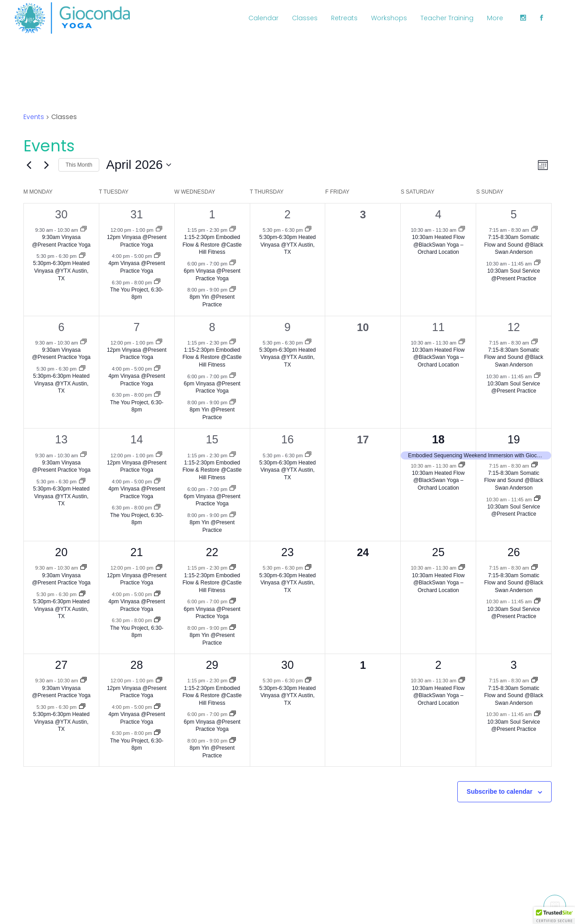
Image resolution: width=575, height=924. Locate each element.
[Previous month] (29, 165)
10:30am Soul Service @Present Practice (514, 387)
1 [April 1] (212, 214)
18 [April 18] (438, 439)
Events (34, 117)
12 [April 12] (514, 327)
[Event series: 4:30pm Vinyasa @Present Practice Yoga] (157, 256)
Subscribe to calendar (500, 791)
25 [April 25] (438, 552)
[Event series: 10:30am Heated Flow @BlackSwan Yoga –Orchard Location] (462, 230)
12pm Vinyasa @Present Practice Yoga (137, 354)
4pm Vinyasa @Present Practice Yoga (137, 267)
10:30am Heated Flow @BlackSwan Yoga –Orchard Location (438, 245)
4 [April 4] (438, 214)
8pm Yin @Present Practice (212, 301)
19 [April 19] (514, 439)
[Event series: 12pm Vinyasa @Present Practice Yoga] (159, 230)
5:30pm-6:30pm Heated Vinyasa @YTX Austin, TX (61, 271)
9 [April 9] (287, 327)
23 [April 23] (287, 552)
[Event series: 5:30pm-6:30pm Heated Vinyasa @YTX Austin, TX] (82, 256)
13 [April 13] (62, 439)
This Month (79, 165)
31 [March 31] (137, 214)
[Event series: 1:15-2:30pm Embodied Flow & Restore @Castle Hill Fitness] (233, 230)
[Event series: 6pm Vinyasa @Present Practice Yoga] (233, 263)
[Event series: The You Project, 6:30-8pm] (157, 282)
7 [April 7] (137, 327)
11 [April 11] (438, 327)
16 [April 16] (287, 439)
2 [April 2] (287, 214)
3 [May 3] (514, 665)
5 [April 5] (514, 214)
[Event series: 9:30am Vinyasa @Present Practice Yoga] (84, 230)
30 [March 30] (62, 214)
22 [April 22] (212, 552)
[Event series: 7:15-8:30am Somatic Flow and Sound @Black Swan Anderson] (535, 230)
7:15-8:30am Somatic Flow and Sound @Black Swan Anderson (514, 245)
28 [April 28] (137, 665)
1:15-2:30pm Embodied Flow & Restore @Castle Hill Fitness (212, 245)
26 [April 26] (514, 552)
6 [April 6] (61, 327)
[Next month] (46, 165)
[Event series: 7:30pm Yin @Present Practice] (233, 290)
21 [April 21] (137, 552)
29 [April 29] (212, 665)
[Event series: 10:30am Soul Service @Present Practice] (537, 263)
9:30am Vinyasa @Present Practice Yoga (61, 354)
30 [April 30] (287, 665)
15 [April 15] (212, 439)
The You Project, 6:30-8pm (137, 294)
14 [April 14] (137, 439)
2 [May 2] (438, 665)
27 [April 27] (62, 665)
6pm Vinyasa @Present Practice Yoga (212, 387)
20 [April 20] (62, 552)
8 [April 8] (212, 327)
